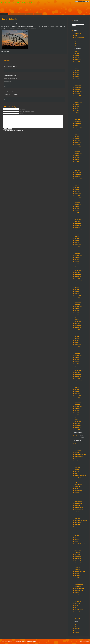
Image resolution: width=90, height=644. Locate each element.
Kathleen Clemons (79, 531)
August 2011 (77, 357)
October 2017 (77, 202)
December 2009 (78, 400)
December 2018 (78, 172)
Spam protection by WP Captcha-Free (13, 131)
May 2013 (77, 315)
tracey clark (77, 614)
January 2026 (77, 62)
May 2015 (77, 264)
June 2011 (77, 362)
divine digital (77, 495)
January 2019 (77, 170)
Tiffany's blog (78, 603)
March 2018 (77, 192)
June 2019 (77, 160)
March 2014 (77, 294)
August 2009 (77, 409)
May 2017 (77, 213)
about (13, 14)
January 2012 (77, 347)
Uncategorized (78, 438)
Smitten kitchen (78, 586)
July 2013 (77, 311)
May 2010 (77, 389)
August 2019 (77, 155)
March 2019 (77, 166)
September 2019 (78, 153)
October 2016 (77, 228)
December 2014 (78, 274)
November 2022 (78, 87)
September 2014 (78, 281)
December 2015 (78, 249)
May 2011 (77, 364)
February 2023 (78, 81)
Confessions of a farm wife (80, 476)
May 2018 (77, 187)
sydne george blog (79, 591)
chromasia (77, 469)
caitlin (76, 463)
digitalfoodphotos (78, 491)
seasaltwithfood (78, 578)
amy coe (76, 446)
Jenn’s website (78, 522)
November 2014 (78, 277)
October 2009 (77, 404)
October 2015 (77, 253)
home (4, 14)
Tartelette (77, 593)
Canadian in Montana (79, 465)
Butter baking (78, 461)
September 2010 (78, 381)
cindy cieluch (77, 471)
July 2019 (77, 158)
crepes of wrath (78, 478)
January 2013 (77, 323)
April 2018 (77, 189)
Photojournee (78, 552)
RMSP (76, 565)
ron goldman (77, 569)
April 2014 (77, 292)
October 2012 (77, 330)
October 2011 (77, 353)
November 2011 (78, 351)
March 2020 (77, 141)
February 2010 (78, 396)
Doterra (76, 497)
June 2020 (77, 134)
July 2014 (77, 285)
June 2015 (77, 262)
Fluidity (87, 642)
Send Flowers (32, 642)
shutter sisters (78, 582)
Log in (76, 626)
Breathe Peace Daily (79, 457)
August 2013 (77, 309)
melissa (76, 542)
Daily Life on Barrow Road (80, 482)
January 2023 (77, 83)
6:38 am (16, 95)
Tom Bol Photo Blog (79, 610)
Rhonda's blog (78, 559)
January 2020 (77, 145)
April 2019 (77, 164)
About (76, 35)
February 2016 (78, 245)
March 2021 (77, 115)
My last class (77, 41)
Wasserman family (79, 616)
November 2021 (78, 98)
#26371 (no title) (78, 33)
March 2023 (77, 79)
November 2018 (78, 175)
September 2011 (78, 355)
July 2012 (77, 336)
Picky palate (77, 554)
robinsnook (77, 567)
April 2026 (77, 55)
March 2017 (77, 217)
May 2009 (77, 415)
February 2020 (78, 143)
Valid (77, 628)
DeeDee (76, 489)
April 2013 (77, 317)
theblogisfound (78, 601)
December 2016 (78, 224)
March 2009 (77, 419)
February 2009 (78, 421)
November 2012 (78, 328)
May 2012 (77, 340)
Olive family (77, 548)
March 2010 (77, 394)
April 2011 (77, 366)
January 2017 (77, 221)
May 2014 (77, 289)
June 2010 (77, 387)
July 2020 (77, 132)
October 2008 (77, 430)
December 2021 (78, 96)
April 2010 (77, 392)
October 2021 (77, 100)
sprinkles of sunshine (79, 589)
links (38, 14)
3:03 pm (15, 67)
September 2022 (78, 92)
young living (77, 618)
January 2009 (77, 423)
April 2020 (77, 138)
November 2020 (78, 124)
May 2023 (77, 75)
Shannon (77, 580)
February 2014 (78, 296)
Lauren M (77, 535)
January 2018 (77, 196)
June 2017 (77, 211)
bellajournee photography (80, 454)
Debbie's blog (78, 486)
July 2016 (77, 234)
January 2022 (77, 94)
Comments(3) (5, 51)
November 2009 (78, 402)
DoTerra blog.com (78, 499)
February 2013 (78, 321)
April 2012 (77, 343)
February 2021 (78, 117)
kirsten (76, 533)
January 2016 (77, 247)
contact (29, 14)
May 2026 (77, 53)
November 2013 (78, 302)
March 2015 (77, 268)
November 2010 (78, 377)
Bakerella (77, 452)
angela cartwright (78, 448)
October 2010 (77, 379)
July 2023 (77, 70)
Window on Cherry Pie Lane (18, 2)
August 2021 (77, 104)
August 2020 (77, 130)
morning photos (78, 546)
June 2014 (77, 287)
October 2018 (77, 177)
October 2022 (77, 89)
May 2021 (77, 111)
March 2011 (77, 368)
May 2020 (77, 136)
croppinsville (77, 480)
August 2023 (77, 68)
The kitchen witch (78, 599)
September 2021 (78, 102)
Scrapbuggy (77, 576)
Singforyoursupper (79, 584)
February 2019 (78, 168)
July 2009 (77, 411)
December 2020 (78, 121)
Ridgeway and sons (79, 561)
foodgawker (77, 512)
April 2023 (77, 77)
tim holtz (76, 605)
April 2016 (77, 241)
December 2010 (78, 374)
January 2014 (77, 298)
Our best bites (78, 550)
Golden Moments (78, 514)
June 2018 (77, 185)
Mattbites (77, 540)
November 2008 (78, 428)
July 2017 (77, 209)
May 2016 (77, 238)
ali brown (77, 444)
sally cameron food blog (80, 571)
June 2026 (77, 51)
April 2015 (77, 266)
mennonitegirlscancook (80, 544)
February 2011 (78, 370)
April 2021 (77, 113)
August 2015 (77, 257)
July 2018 (77, 183)
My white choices (78, 43)
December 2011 (78, 349)
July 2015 (77, 260)
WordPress (77, 633)
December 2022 (78, 85)
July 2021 (77, 106)
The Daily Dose (78, 597)
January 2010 (77, 398)
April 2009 (77, 417)
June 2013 (77, 313)
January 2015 (77, 272)
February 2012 (78, 345)
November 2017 (78, 200)
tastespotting (77, 595)
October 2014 (77, 279)
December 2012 (78, 326)
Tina (76, 608)
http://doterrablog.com (79, 516)
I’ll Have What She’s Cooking (81, 520)
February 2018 (78, 194)
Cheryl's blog (77, 467)
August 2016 (77, 232)
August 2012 (77, 334)
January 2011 (77, 372)
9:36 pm (15, 78)
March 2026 (77, 58)
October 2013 (77, 304)
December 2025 (78, 64)
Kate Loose (77, 529)
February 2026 (78, 60)
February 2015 (78, 270)
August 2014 (77, 283)
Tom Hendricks (78, 612)
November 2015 (78, 251)
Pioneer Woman (78, 557)
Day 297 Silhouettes (10, 19)
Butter (76, 459)
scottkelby (77, 574)
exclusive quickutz (79, 508)
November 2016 (78, 226)
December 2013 (78, 300)
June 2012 (77, 338)
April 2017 (77, 215)
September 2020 (78, 128)
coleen (76, 474)
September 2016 (78, 230)
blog (21, 14)
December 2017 (78, 198)
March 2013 (77, 319)
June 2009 (77, 413)
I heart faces (77, 518)
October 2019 (77, 151)
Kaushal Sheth (17, 642)
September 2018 (78, 179)
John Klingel (77, 525)
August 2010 (77, 383)
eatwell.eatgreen (78, 503)
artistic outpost (78, 450)
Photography (16, 23)
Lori (75, 537)
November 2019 (78, 149)
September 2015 (78, 255)
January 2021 (77, 119)
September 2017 (78, 204)
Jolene (76, 527)
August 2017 (77, 206)
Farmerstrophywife (79, 510)
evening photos (78, 505)
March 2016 (77, 243)
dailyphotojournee (79, 484)
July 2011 (77, 360)
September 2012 (78, 332)
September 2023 (78, 66)
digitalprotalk (77, 493)
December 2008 (78, 426)
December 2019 (78, 147)
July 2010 (77, 385)
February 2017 (78, 219)
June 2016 (77, 236)
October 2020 (77, 126)
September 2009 (78, 406)
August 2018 (77, 181)
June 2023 (77, 72)
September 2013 (78, 306)
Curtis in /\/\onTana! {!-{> (10, 75)
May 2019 (77, 162)
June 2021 (77, 109)
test (75, 45)
